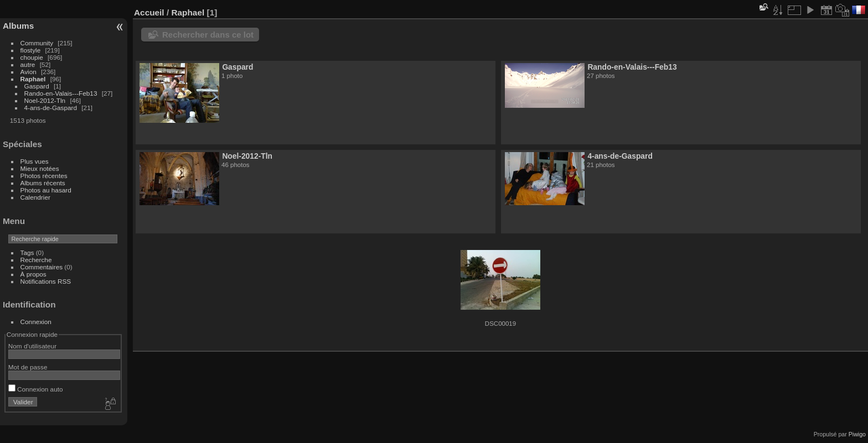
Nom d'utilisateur (32, 346)
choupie (32, 57)
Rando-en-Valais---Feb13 (61, 93)
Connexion (36, 322)
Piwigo (857, 434)
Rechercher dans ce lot (208, 35)
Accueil (149, 12)
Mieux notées (40, 168)
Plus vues (35, 161)
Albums (18, 26)
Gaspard (37, 86)
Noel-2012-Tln (45, 100)
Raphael (33, 79)
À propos (33, 274)
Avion (29, 72)
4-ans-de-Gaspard (51, 108)
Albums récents (43, 183)
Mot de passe (28, 367)
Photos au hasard (46, 190)
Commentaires (42, 267)
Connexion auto (36, 389)
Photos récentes (44, 176)
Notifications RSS (46, 281)
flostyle (31, 50)
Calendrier (35, 197)
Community (37, 43)
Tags (27, 252)
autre (28, 64)
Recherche (36, 260)
